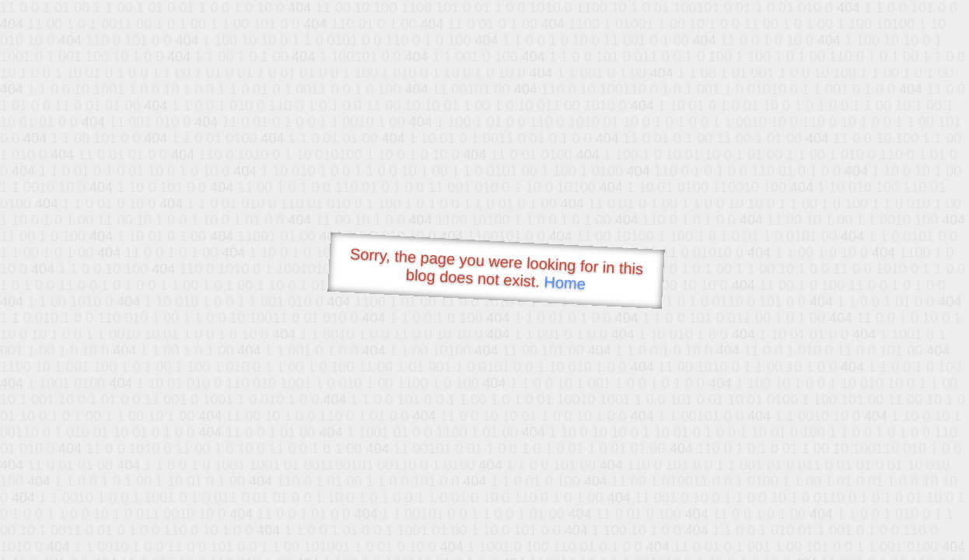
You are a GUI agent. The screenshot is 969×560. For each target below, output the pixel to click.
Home (565, 283)
